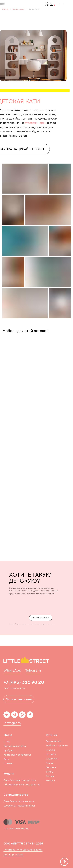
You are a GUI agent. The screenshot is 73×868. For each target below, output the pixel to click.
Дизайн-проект (19, 9)
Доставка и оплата (15, 746)
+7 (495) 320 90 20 (24, 682)
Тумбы (50, 772)
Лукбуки (8, 750)
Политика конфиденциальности (23, 850)
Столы (50, 776)
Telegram (33, 670)
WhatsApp (12, 670)
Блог (6, 759)
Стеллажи (52, 759)
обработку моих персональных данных (44, 624)
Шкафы (50, 750)
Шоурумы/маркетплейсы (19, 806)
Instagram (12, 723)
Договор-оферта (13, 855)
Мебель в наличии (57, 746)
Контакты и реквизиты (17, 755)
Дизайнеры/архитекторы (19, 801)
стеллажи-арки (35, 123)
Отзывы (8, 763)
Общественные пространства (22, 785)
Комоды (51, 780)
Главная (5, 9)
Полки (50, 763)
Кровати (51, 754)
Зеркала (51, 767)
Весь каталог (54, 741)
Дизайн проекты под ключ (20, 780)
